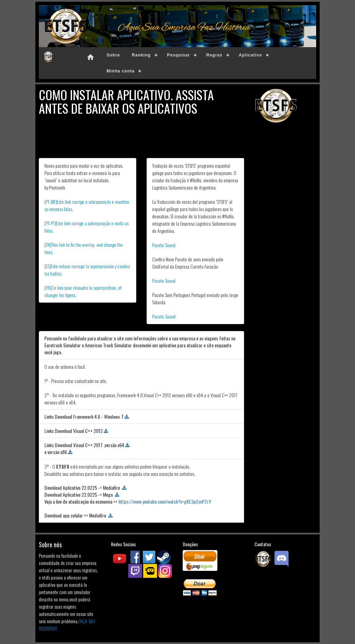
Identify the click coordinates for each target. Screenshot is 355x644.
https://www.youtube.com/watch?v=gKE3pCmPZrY (165, 501)
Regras (214, 55)
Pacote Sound (164, 245)
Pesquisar (179, 55)
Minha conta (120, 71)
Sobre (113, 55)
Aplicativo (250, 55)
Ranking (141, 55)
